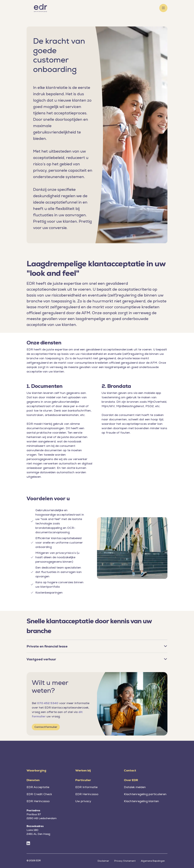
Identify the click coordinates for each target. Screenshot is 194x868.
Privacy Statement (125, 861)
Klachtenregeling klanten (141, 801)
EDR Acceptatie (38, 787)
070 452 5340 (48, 703)
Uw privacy (83, 801)
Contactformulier (46, 727)
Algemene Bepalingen (153, 861)
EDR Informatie (86, 787)
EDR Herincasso (38, 801)
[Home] (40, 8)
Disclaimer (103, 861)
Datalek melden (135, 787)
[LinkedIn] (28, 843)
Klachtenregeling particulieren (145, 794)
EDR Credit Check (39, 794)
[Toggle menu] (163, 8)
